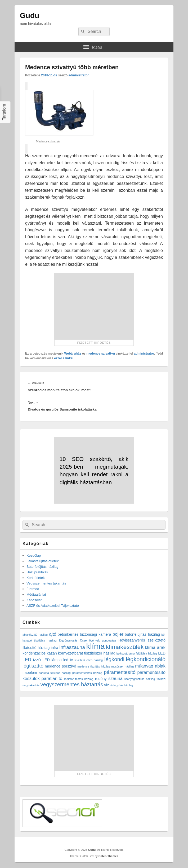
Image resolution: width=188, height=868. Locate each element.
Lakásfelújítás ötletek (42, 561)
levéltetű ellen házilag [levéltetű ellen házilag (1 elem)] (89, 660)
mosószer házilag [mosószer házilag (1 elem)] (123, 666)
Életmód (33, 589)
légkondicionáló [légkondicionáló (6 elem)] (146, 659)
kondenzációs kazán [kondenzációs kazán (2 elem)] (40, 653)
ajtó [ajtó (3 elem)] (53, 634)
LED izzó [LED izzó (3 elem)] (32, 660)
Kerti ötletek (36, 578)
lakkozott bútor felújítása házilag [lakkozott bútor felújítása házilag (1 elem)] (137, 653)
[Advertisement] (94, 306)
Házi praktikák (37, 572)
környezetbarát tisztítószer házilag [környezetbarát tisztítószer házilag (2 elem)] (87, 653)
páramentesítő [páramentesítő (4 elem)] (120, 672)
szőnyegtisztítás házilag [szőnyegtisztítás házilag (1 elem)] (140, 679)
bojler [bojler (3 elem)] (118, 634)
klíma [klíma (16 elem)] (95, 646)
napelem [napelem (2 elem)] (30, 673)
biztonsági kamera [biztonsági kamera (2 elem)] (96, 634)
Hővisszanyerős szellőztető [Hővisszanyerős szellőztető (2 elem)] (142, 640)
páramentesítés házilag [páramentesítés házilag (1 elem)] (87, 673)
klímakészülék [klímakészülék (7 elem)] (125, 647)
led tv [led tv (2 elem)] (68, 660)
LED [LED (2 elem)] (162, 653)
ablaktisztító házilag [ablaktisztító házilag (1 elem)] (35, 635)
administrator (79, 75)
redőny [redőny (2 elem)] (101, 679)
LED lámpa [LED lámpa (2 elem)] (52, 660)
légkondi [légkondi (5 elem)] (114, 659)
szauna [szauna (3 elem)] (115, 679)
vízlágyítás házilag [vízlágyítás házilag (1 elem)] (121, 685)
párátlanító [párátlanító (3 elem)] (52, 679)
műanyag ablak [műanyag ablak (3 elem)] (150, 666)
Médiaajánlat (36, 594)
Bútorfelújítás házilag (42, 567)
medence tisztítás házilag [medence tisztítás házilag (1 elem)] (94, 666)
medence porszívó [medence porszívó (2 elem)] (60, 666)
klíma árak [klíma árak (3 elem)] (155, 647)
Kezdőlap (34, 555)
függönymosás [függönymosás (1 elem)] (68, 640)
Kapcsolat (34, 600)
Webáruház (73, 354)
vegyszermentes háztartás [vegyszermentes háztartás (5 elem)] (72, 684)
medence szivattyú (101, 354)
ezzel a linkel (64, 358)
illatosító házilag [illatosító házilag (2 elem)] (36, 648)
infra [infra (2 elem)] (55, 648)
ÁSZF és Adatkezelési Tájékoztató (53, 606)
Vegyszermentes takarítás (46, 583)
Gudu (30, 16)
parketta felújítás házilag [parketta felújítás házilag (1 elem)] (55, 673)
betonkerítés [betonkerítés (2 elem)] (68, 634)
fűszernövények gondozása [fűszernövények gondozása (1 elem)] (98, 640)
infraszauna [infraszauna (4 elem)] (72, 647)
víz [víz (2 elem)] (106, 685)
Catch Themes (108, 856)
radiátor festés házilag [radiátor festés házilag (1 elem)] (79, 679)
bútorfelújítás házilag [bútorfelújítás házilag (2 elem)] (142, 634)
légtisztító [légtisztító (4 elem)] (33, 666)
